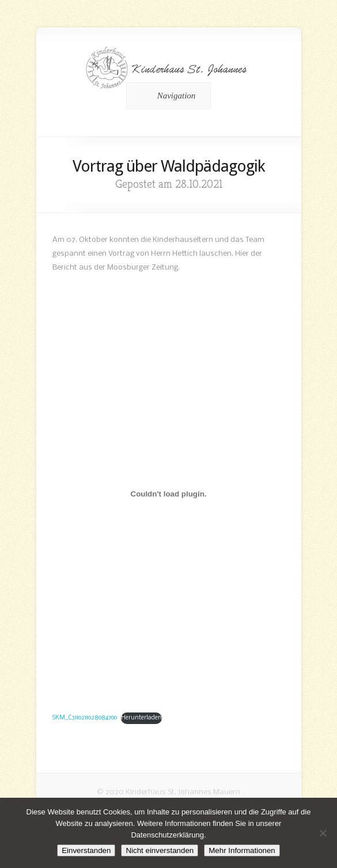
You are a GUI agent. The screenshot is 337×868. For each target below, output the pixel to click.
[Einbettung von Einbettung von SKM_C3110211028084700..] (169, 494)
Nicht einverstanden (160, 850)
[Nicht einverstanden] (323, 833)
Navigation (167, 96)
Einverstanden (86, 850)
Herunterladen (141, 718)
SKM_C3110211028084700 (85, 718)
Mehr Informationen (242, 850)
